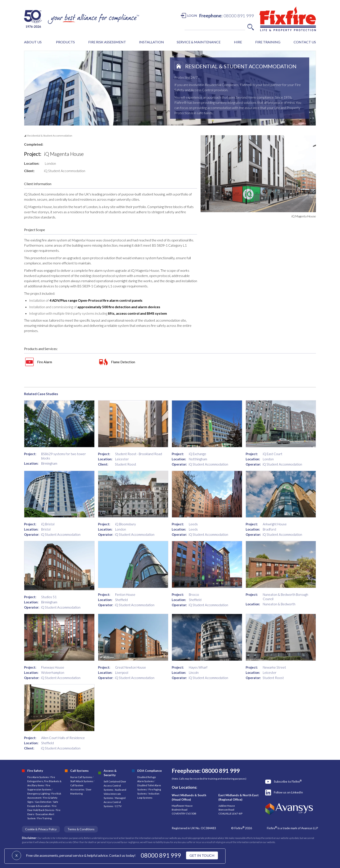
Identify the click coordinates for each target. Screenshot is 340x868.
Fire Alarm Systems (38, 777)
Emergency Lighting (39, 794)
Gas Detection (43, 802)
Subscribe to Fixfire (288, 781)
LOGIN (192, 15)
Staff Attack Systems (82, 781)
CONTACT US (305, 42)
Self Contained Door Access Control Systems (115, 786)
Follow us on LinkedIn (288, 792)
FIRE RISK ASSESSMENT (107, 42)
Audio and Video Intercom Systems (115, 794)
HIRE (238, 42)
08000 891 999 (161, 855)
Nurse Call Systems (81, 777)
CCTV (118, 806)
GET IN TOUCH (202, 855)
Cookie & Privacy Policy (41, 829)
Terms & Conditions (81, 829)
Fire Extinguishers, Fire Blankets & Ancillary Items (44, 781)
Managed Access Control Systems (115, 802)
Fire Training (44, 818)
